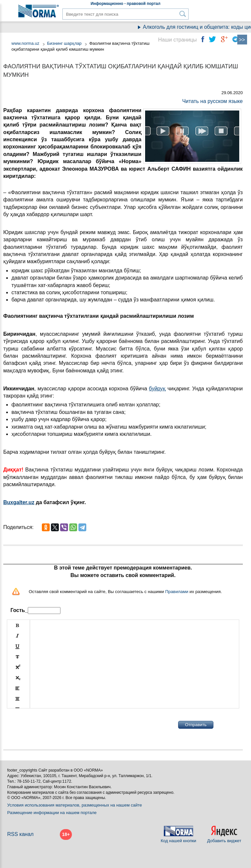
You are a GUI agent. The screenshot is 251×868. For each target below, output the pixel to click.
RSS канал (20, 834)
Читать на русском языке (212, 101)
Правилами (177, 592)
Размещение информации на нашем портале (52, 813)
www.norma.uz (25, 43)
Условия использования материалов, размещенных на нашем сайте (75, 805)
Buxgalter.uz (19, 502)
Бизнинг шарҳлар (64, 43)
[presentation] (57, 725)
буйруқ (157, 389)
